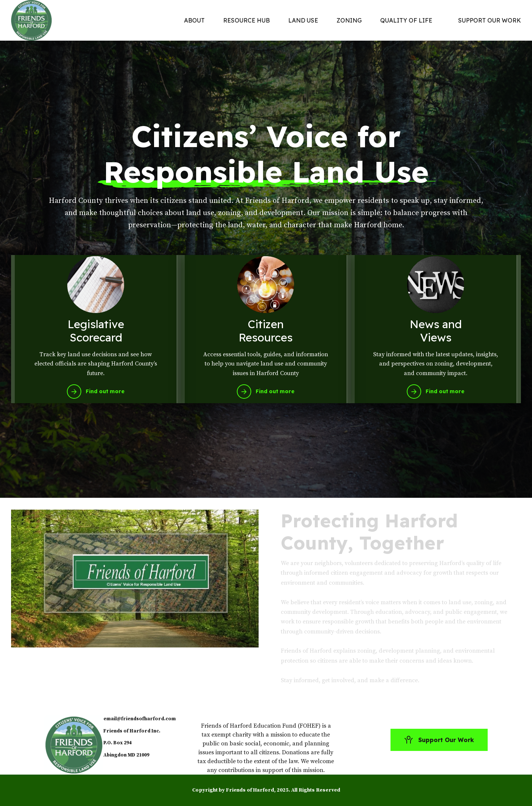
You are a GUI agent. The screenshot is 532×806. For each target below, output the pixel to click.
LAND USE (303, 20)
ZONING (349, 20)
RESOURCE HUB (246, 20)
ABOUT (194, 20)
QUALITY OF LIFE (406, 20)
